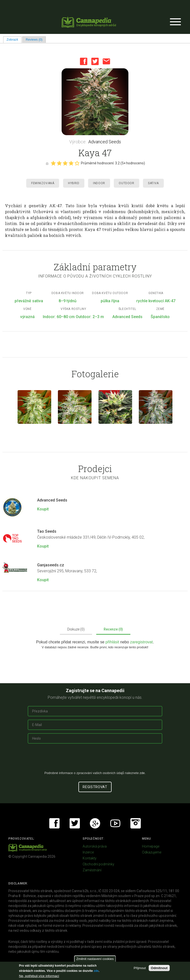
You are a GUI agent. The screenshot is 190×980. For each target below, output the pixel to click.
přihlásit (113, 642)
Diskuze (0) (76, 629)
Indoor (99, 183)
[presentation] (95, 759)
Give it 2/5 (59, 163)
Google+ (95, 823)
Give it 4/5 (71, 163)
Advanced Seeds (105, 142)
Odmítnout (159, 968)
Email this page (106, 61)
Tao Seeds (47, 531)
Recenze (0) (113, 629)
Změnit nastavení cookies (95, 959)
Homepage (151, 846)
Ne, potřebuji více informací (39, 976)
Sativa (153, 183)
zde (96, 971)
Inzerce (88, 852)
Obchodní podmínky (98, 864)
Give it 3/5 (65, 163)
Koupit (43, 509)
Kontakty (90, 858)
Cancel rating (47, 163)
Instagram (136, 823)
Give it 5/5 (77, 163)
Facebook (84, 61)
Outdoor (126, 183)
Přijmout (140, 968)
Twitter (95, 61)
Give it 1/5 (53, 163)
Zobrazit (14, 39)
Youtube (115, 823)
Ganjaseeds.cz (51, 565)
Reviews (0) (34, 39)
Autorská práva (95, 846)
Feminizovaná (43, 183)
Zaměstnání (92, 870)
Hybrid (74, 183)
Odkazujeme (152, 852)
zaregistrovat (142, 642)
